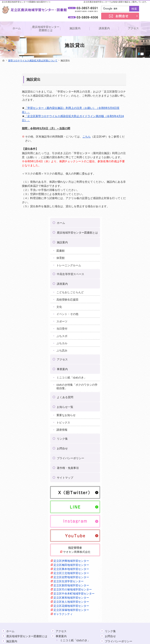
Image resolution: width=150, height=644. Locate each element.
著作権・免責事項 (130, 320)
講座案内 (124, 133)
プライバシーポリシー (133, 311)
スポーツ (124, 171)
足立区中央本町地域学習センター (131, 463)
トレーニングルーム (131, 115)
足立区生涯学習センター (131, 440)
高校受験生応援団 (129, 149)
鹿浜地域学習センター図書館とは (133, 80)
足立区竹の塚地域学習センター (131, 455)
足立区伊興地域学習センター (131, 402)
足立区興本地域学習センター (131, 418)
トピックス (125, 275)
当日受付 (124, 178)
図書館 (123, 100)
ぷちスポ (124, 185)
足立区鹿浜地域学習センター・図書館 (117, 635)
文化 (121, 156)
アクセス (124, 209)
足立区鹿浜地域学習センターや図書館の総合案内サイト (26, 2)
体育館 (123, 107)
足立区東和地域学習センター (131, 471)
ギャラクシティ (125, 502)
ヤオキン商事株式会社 (132, 391)
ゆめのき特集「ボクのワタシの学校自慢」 (132, 239)
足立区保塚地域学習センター (131, 496)
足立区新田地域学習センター (131, 447)
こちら (67, 137)
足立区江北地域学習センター (131, 426)
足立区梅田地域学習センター (131, 410)
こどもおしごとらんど (132, 141)
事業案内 (124, 218)
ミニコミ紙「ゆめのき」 (131, 228)
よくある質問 (127, 250)
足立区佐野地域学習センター (131, 434)
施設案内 (124, 92)
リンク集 (124, 291)
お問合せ (124, 301)
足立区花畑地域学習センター (131, 487)
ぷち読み (124, 200)
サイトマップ (127, 330)
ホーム (123, 69)
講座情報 (124, 282)
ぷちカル (124, 192)
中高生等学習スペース (133, 123)
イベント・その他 (129, 163)
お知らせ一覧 (127, 259)
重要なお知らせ (128, 268)
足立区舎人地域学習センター (131, 479)
